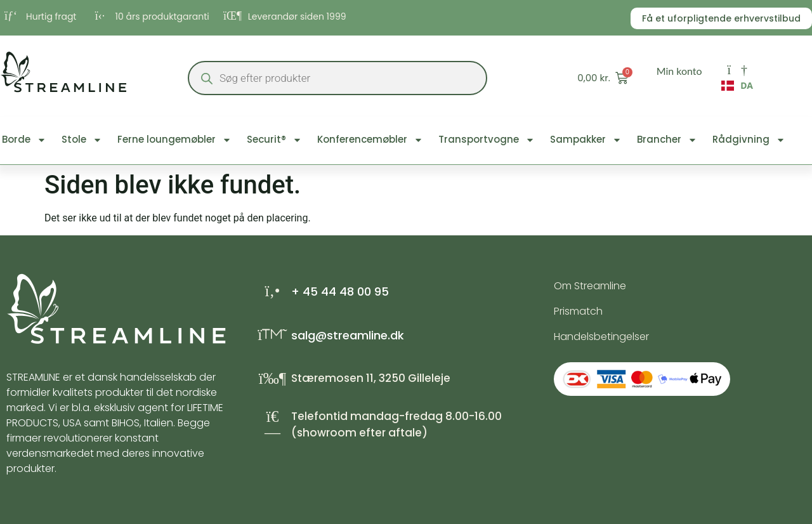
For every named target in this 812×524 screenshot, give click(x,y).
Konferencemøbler (370, 140)
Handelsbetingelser (601, 337)
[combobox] (737, 89)
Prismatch (578, 311)
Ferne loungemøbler (174, 140)
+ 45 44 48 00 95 (340, 291)
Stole (82, 140)
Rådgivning (749, 140)
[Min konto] (737, 70)
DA (737, 86)
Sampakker (586, 140)
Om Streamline (590, 286)
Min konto (679, 71)
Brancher (667, 140)
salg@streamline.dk (348, 335)
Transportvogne (487, 140)
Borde (24, 140)
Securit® (274, 140)
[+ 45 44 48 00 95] (272, 291)
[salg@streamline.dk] (272, 335)
